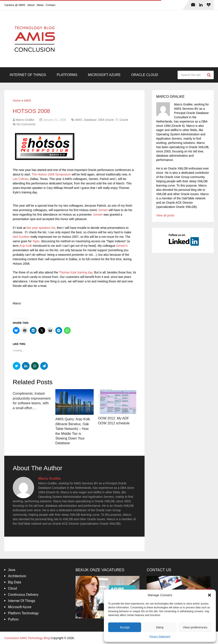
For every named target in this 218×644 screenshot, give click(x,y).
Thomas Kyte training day (76, 272)
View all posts (165, 215)
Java (11, 570)
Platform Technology (23, 613)
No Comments (26, 124)
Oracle (124, 120)
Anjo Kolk (26, 246)
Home (17, 101)
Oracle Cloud (145, 75)
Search (209, 75)
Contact (51, 5)
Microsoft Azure (104, 75)
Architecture (17, 576)
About (31, 5)
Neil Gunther (21, 237)
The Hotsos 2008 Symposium (51, 174)
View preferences (195, 627)
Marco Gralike (25, 120)
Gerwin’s (122, 246)
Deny (160, 627)
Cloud (12, 588)
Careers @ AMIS (15, 5)
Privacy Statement (160, 637)
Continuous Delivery (23, 595)
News (40, 5)
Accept (125, 627)
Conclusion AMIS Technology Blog (27, 638)
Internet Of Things (28, 75)
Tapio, (36, 241)
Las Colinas (21, 179)
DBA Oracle (106, 120)
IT (117, 120)
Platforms (67, 75)
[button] (209, 595)
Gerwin (103, 210)
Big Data (14, 582)
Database (90, 120)
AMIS (27, 101)
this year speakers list (41, 228)
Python (13, 619)
